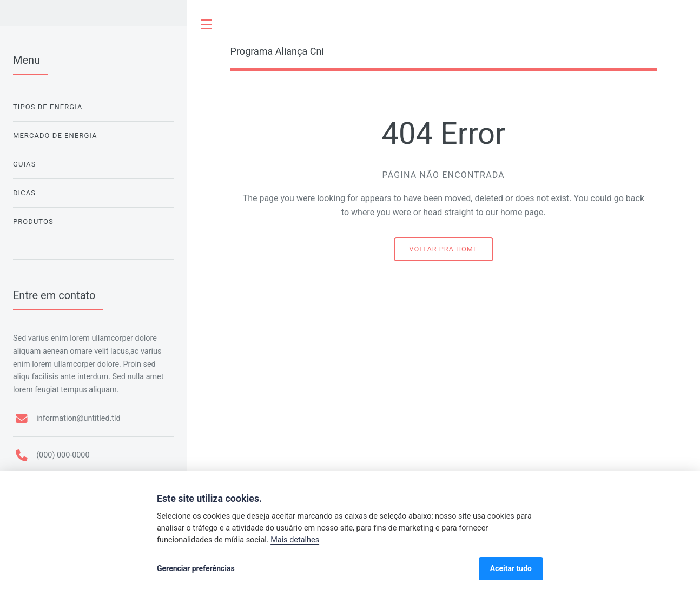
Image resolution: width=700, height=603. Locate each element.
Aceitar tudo (511, 568)
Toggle (207, 24)
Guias (24, 164)
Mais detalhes (295, 540)
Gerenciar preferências (196, 568)
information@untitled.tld (78, 418)
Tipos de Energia (48, 107)
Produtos (33, 221)
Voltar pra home (443, 249)
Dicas (24, 193)
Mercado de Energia (55, 135)
